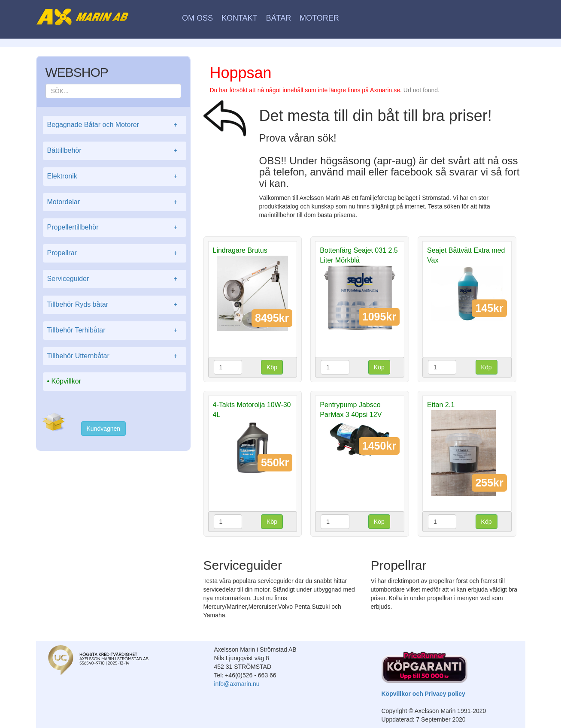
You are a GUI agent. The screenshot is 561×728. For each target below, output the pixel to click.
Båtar (278, 18)
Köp (272, 367)
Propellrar (115, 253)
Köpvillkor (66, 381)
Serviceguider (115, 279)
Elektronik (115, 177)
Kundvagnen (104, 429)
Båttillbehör (115, 151)
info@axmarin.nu (237, 684)
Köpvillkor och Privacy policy (423, 694)
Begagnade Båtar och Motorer (115, 125)
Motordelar (115, 202)
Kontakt (240, 18)
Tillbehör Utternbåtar (115, 356)
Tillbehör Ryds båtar (115, 305)
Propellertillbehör (115, 228)
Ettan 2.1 (441, 405)
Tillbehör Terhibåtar (115, 331)
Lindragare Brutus (240, 250)
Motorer (319, 18)
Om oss (197, 18)
